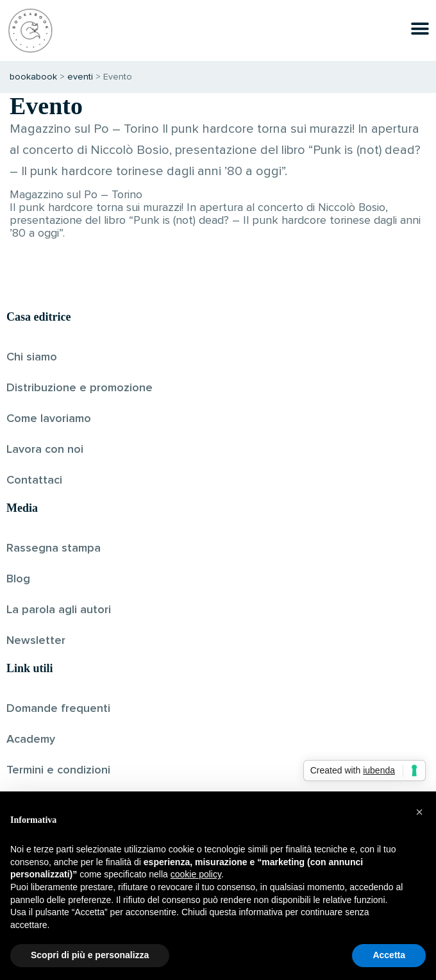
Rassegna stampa (54, 548)
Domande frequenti (58, 709)
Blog (18, 579)
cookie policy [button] (196, 874)
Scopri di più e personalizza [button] (90, 955)
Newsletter (36, 641)
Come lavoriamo (49, 419)
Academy (31, 739)
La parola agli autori (59, 610)
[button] (419, 812)
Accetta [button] (389, 955)
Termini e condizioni (58, 770)
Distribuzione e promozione (80, 388)
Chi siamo (32, 357)
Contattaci (34, 480)
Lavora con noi (45, 450)
